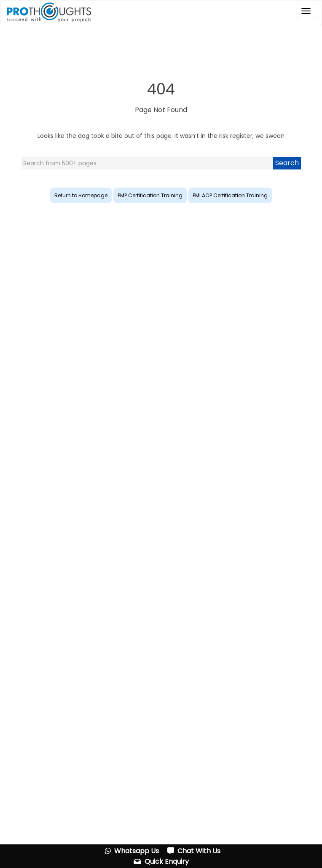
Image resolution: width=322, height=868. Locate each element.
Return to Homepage (81, 195)
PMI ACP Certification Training (230, 195)
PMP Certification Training (150, 195)
